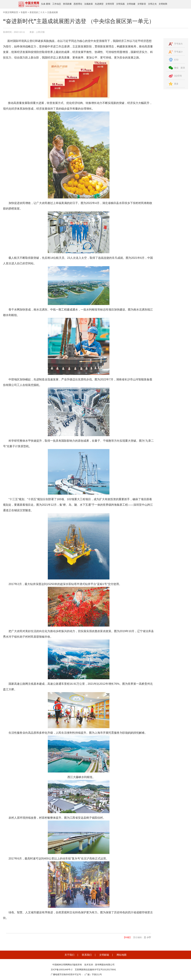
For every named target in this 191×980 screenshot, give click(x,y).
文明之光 (152, 4)
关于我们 (70, 955)
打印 (176, 60)
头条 (43, 4)
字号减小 (179, 52)
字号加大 (179, 44)
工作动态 (57, 4)
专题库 (24, 12)
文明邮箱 (104, 955)
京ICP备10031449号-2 (62, 970)
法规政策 (88, 4)
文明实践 (120, 4)
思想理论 (78, 4)
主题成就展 (52, 12)
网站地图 (121, 955)
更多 (176, 84)
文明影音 (142, 4)
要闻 (48, 4)
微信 (176, 68)
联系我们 (87, 955)
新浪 (183, 68)
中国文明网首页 (11, 12)
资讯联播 (67, 4)
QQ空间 (178, 76)
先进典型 (99, 4)
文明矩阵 (163, 4)
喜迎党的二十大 (37, 12)
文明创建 (131, 4)
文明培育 (110, 4)
